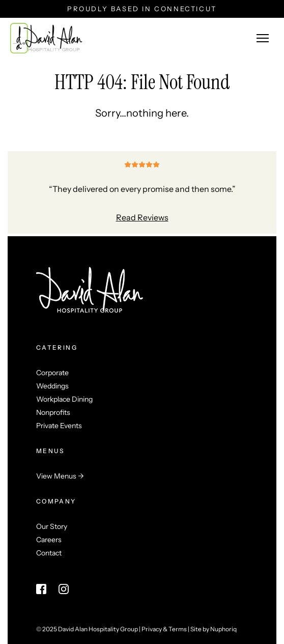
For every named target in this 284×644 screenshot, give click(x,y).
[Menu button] (263, 38)
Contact (49, 553)
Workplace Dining (64, 399)
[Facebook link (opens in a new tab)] (41, 589)
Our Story (52, 526)
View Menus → (60, 476)
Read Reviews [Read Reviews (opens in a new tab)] (142, 217)
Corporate (52, 373)
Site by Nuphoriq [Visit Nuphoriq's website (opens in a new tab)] (214, 629)
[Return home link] (46, 38)
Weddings (52, 386)
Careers (49, 540)
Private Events (59, 426)
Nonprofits (53, 412)
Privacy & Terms (164, 629)
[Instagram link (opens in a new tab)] (64, 589)
